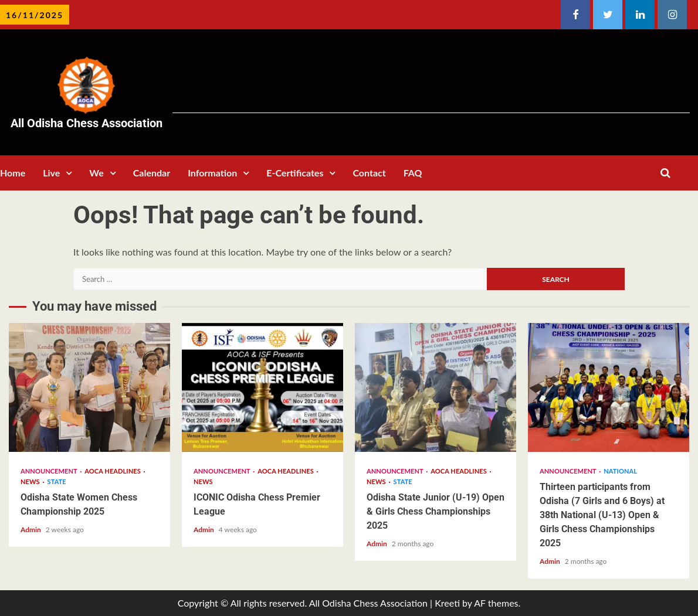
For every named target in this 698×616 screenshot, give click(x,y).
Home (13, 173)
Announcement (50, 471)
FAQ (413, 173)
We (96, 173)
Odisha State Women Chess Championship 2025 (89, 387)
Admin (32, 530)
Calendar (152, 173)
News (31, 481)
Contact (369, 173)
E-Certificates (295, 173)
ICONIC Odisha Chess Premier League (262, 387)
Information (212, 173)
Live (51, 173)
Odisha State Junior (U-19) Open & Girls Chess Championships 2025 (436, 387)
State (57, 481)
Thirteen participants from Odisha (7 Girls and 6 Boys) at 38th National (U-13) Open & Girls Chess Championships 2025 (609, 387)
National (620, 471)
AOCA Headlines (113, 471)
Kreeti (447, 603)
